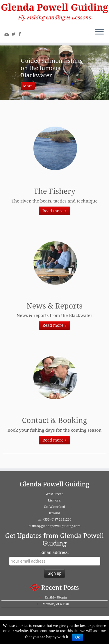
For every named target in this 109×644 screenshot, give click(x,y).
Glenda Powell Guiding (54, 7)
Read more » (54, 211)
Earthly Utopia (56, 597)
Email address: (54, 552)
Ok (77, 637)
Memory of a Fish (56, 604)
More (28, 86)
